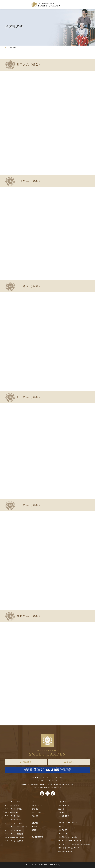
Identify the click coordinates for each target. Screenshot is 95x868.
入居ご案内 (62, 802)
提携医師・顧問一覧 (65, 851)
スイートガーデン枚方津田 (14, 823)
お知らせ (35, 830)
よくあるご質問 (64, 816)
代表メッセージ (37, 805)
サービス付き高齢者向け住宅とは (70, 841)
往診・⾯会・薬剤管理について (69, 848)
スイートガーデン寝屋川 (13, 816)
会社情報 (35, 823)
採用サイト (35, 826)
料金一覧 (35, 816)
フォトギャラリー (64, 805)
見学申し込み (63, 830)
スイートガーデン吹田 (12, 805)
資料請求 (27, 762)
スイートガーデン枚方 (12, 802)
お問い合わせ (63, 833)
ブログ (34, 833)
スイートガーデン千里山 (13, 812)
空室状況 (61, 809)
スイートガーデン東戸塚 (13, 830)
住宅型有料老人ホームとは (68, 837)
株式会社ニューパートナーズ (48, 780)
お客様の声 (62, 812)
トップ (34, 802)
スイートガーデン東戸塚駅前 (15, 837)
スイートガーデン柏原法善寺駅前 (16, 827)
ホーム (7, 48)
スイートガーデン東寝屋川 (14, 809)
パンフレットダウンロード (68, 823)
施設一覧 (35, 809)
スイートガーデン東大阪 (13, 820)
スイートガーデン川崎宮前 (14, 841)
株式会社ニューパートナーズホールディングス (47, 778)
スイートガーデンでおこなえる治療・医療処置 (74, 844)
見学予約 (71, 762)
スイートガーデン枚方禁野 (14, 834)
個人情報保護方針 (38, 837)
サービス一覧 (36, 812)
